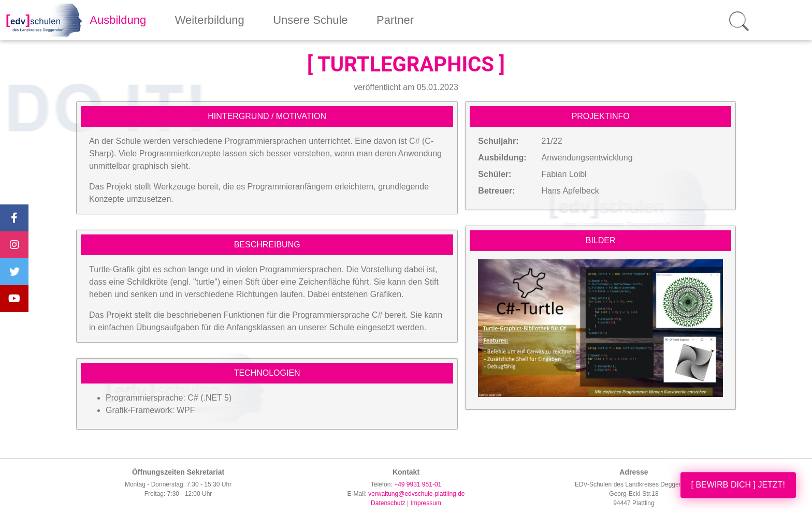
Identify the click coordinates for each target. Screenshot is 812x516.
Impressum (426, 503)
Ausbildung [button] (118, 20)
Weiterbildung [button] (210, 20)
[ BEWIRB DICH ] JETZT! (738, 485)
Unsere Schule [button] (310, 20)
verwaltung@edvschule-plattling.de (416, 494)
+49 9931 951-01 (418, 484)
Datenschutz (388, 503)
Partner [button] (395, 20)
